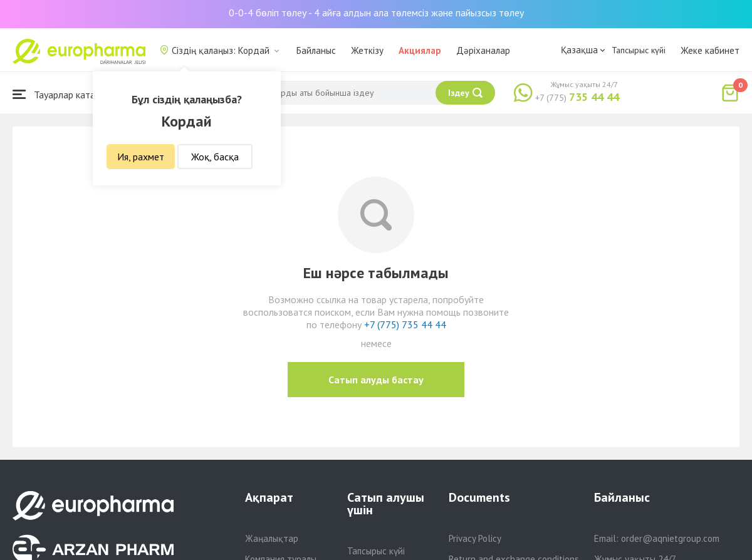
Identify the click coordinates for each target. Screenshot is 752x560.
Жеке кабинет (710, 50)
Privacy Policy (475, 538)
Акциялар (420, 50)
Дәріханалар (483, 50)
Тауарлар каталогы (64, 94)
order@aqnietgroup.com (670, 538)
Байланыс (316, 50)
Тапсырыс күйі (639, 50)
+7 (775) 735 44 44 (405, 324)
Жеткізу (367, 50)
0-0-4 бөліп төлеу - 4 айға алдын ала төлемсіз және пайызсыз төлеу (376, 13)
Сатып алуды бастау (376, 380)
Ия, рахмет (141, 157)
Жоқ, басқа (215, 157)
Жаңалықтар (272, 538)
